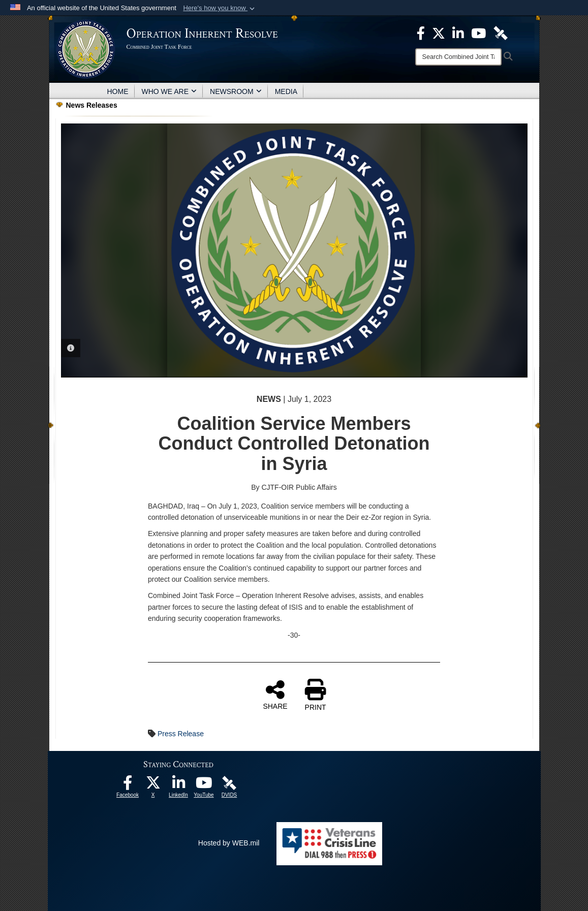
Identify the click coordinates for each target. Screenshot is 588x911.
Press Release (181, 734)
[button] (220, 8)
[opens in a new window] (128, 786)
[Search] (458, 57)
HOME (118, 91)
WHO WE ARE (169, 91)
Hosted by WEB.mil (229, 843)
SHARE (275, 695)
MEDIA (286, 91)
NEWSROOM (236, 91)
